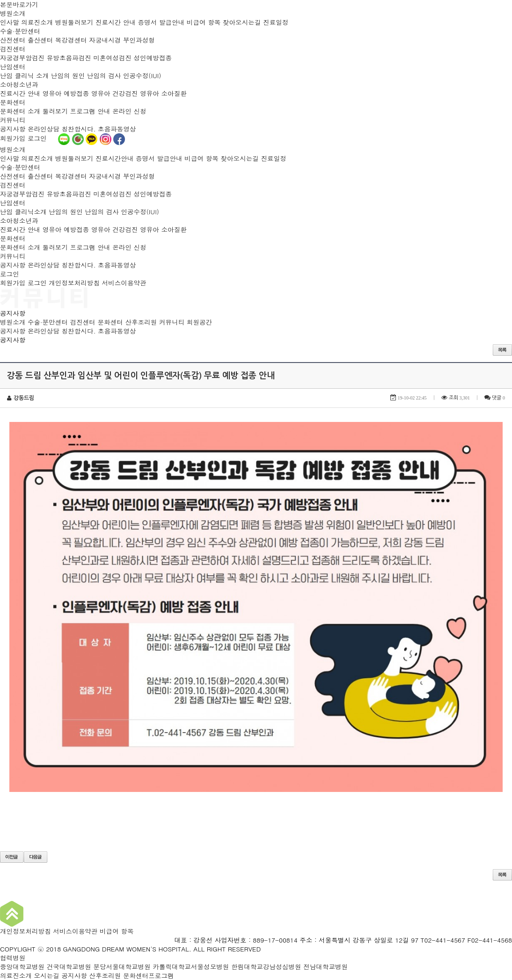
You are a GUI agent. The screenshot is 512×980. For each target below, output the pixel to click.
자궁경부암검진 (22, 58)
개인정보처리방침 (74, 283)
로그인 (37, 138)
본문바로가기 (19, 4)
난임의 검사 (104, 76)
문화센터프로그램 (149, 976)
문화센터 (13, 102)
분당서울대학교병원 (122, 967)
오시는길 (47, 976)
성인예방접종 (153, 58)
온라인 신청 (129, 111)
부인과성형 (139, 40)
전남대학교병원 (325, 967)
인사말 (10, 22)
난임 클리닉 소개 (24, 76)
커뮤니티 (13, 120)
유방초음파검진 (69, 58)
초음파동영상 (117, 129)
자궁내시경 (105, 40)
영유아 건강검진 (115, 93)
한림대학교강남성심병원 (266, 967)
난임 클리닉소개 (23, 212)
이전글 (12, 857)
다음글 (36, 857)
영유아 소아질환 (163, 93)
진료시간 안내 (116, 22)
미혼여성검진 (112, 58)
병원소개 (13, 13)
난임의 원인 (68, 76)
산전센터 (13, 40)
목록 (502, 350)
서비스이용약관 (124, 283)
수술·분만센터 (20, 31)
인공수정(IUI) (142, 76)
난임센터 (13, 67)
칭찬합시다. (78, 129)
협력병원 (13, 958)
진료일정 (276, 22)
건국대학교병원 (69, 967)
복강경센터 (71, 40)
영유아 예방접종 (66, 93)
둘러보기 (55, 111)
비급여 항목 (204, 22)
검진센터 (13, 49)
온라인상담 (44, 129)
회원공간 (199, 322)
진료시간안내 (115, 158)
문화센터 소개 (20, 111)
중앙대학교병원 (22, 967)
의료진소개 (37, 22)
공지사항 (13, 129)
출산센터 (40, 40)
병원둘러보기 (74, 22)
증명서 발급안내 (161, 22)
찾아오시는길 (242, 22)
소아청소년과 (19, 84)
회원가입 (13, 138)
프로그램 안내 (90, 111)
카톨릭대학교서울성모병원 (191, 967)
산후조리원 (141, 322)
